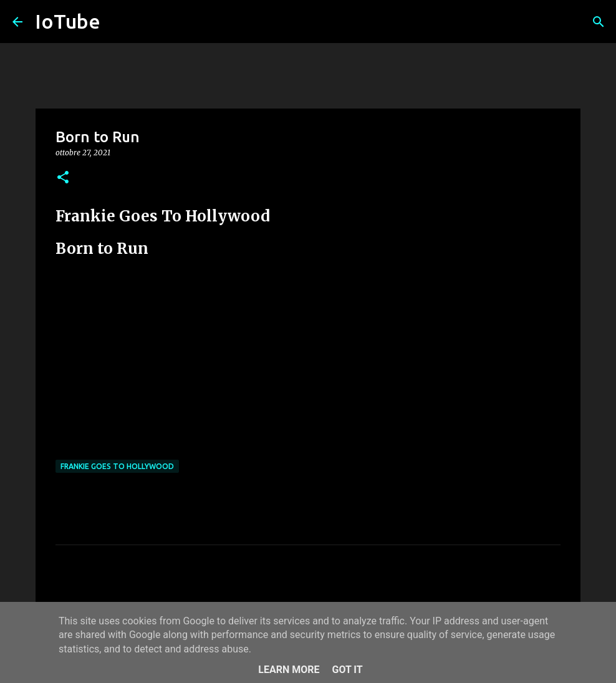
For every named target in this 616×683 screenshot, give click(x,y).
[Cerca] (599, 22)
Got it (347, 670)
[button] (63, 178)
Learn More (289, 670)
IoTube (68, 21)
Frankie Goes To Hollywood (117, 466)
